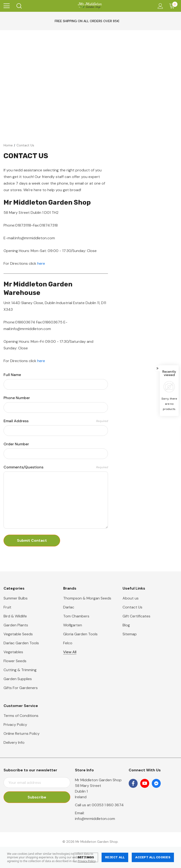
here (41, 263)
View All (70, 652)
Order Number (16, 444)
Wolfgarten (73, 625)
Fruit (7, 607)
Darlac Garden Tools (21, 643)
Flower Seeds (15, 661)
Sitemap (130, 634)
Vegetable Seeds (18, 634)
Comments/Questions (56, 467)
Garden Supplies (18, 679)
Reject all (115, 857)
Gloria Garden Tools (80, 634)
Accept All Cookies (153, 857)
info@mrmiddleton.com (95, 819)
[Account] (159, 6)
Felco (68, 643)
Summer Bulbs (16, 598)
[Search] (19, 6)
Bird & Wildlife (15, 616)
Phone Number (17, 398)
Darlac (69, 607)
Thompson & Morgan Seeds (87, 598)
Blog (126, 625)
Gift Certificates (136, 616)
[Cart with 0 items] (173, 6)
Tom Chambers (76, 616)
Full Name (12, 375)
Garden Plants (16, 625)
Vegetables (13, 652)
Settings (86, 857)
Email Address (56, 421)
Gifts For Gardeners (21, 688)
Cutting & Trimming (20, 670)
